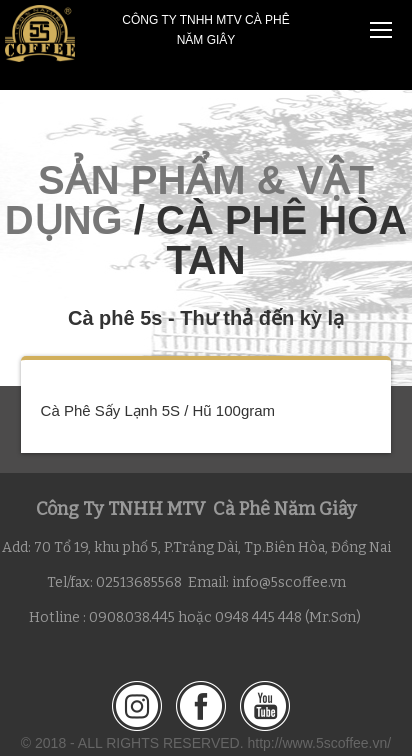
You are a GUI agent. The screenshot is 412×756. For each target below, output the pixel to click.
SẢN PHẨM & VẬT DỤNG (189, 200)
